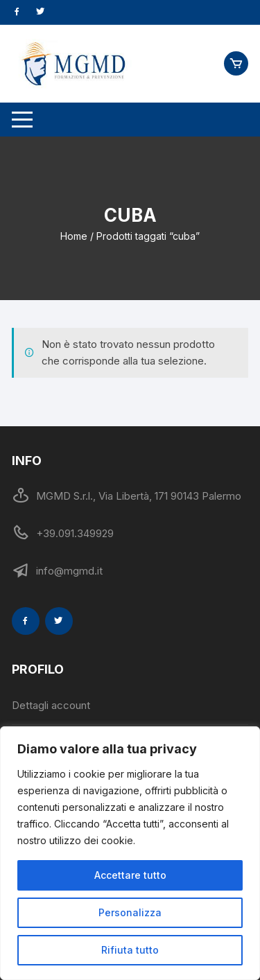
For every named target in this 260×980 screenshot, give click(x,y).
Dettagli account (51, 705)
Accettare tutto (130, 875)
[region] (130, 853)
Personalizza (130, 912)
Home (74, 236)
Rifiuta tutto (130, 950)
